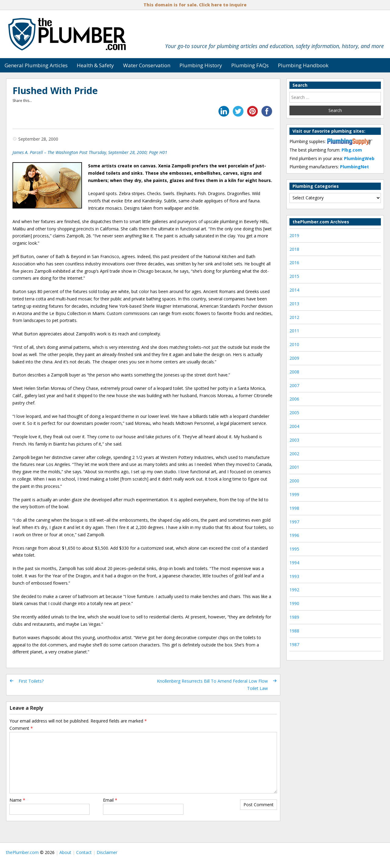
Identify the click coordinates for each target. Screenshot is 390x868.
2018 (294, 249)
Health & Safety (95, 65)
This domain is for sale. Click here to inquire (195, 5)
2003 (294, 440)
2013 (294, 304)
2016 (294, 262)
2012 (294, 317)
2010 (294, 344)
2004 (294, 426)
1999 (294, 494)
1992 (294, 590)
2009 (294, 358)
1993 (294, 576)
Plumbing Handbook (303, 65)
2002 (294, 454)
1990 (294, 603)
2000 (294, 481)
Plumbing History (201, 65)
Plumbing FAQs (250, 65)
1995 (294, 549)
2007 (294, 385)
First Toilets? (31, 681)
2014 (294, 290)
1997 (294, 522)
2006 (294, 399)
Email (110, 800)
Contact (84, 852)
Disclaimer (107, 852)
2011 (294, 331)
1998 (294, 508)
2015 (294, 276)
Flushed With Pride (55, 91)
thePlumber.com (22, 852)
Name (17, 800)
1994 (294, 563)
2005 (294, 413)
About (65, 852)
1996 (294, 535)
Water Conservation (147, 65)
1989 (294, 617)
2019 (294, 235)
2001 (294, 467)
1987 (294, 644)
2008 (294, 372)
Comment (21, 728)
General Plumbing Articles (36, 65)
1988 (294, 631)
